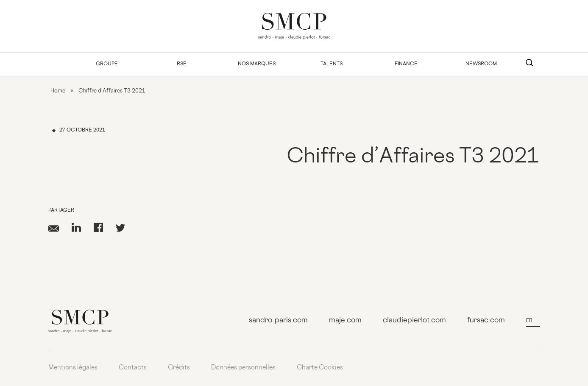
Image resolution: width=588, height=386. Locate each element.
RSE (182, 64)
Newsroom (481, 64)
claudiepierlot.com (414, 321)
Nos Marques (257, 64)
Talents (332, 64)
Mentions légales (73, 368)
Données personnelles (243, 368)
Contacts (133, 368)
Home (58, 91)
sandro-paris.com (278, 321)
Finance (406, 64)
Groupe (107, 64)
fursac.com (486, 321)
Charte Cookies (320, 368)
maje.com (345, 321)
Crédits (179, 368)
